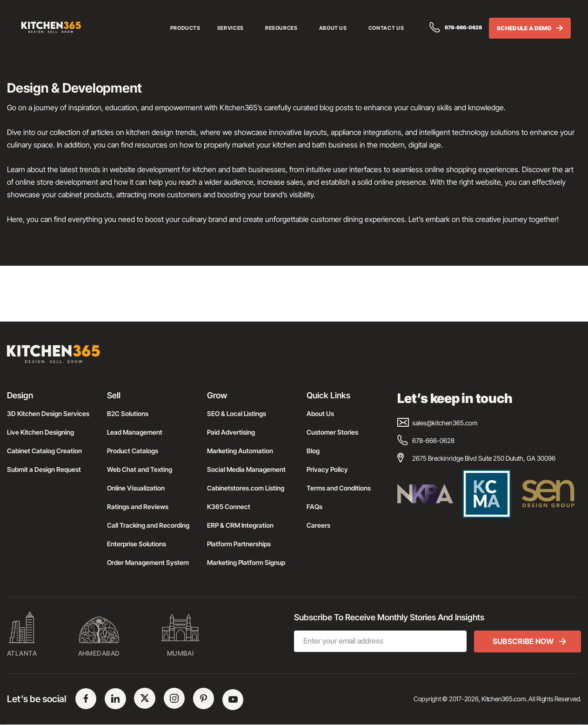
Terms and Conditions (339, 488)
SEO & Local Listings (237, 413)
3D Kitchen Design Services (48, 413)
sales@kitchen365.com (438, 423)
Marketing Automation (240, 451)
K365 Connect (229, 507)
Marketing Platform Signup (246, 562)
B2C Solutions (128, 413)
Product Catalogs (133, 451)
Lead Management (135, 432)
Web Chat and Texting (140, 469)
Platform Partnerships (239, 544)
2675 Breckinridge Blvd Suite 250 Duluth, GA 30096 (476, 458)
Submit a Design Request (44, 469)
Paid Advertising (231, 432)
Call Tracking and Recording (148, 525)
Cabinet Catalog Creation (44, 451)
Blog (313, 451)
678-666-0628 (454, 28)
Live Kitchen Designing (40, 432)
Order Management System (148, 562)
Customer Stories (332, 432)
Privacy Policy (327, 469)
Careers (318, 525)
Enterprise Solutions (137, 544)
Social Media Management (246, 469)
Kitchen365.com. (504, 699)
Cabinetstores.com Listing (246, 488)
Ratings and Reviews (138, 507)
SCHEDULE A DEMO (530, 29)
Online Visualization (136, 488)
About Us (320, 413)
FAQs (314, 507)
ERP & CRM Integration (240, 525)
